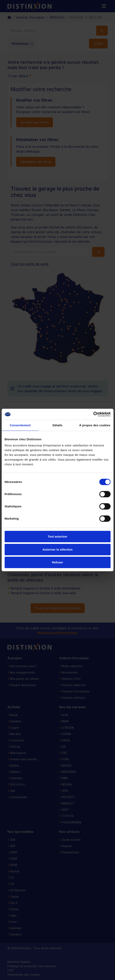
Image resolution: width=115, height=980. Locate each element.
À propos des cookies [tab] (95, 425)
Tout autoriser (58, 536)
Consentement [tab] (20, 425)
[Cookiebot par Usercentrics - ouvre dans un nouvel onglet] (93, 414)
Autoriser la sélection (57, 549)
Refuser (58, 562)
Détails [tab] (58, 425)
